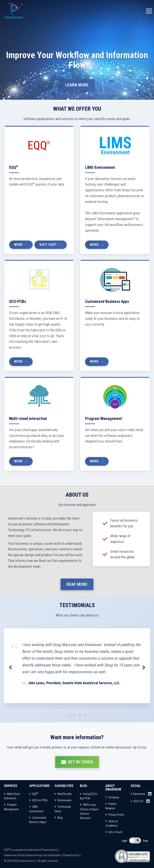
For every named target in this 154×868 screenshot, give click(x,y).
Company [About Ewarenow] (112, 797)
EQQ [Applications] (34, 794)
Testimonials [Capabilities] (63, 800)
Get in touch (77, 762)
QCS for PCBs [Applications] (38, 800)
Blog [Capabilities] (59, 818)
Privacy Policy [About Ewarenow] (115, 815)
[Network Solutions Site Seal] (132, 856)
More (18, 245)
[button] (9, 667)
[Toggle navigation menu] (149, 11)
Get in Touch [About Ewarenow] (114, 832)
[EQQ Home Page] (14, 11)
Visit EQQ (48, 244)
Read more (77, 584)
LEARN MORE (77, 87)
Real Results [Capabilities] (63, 794)
